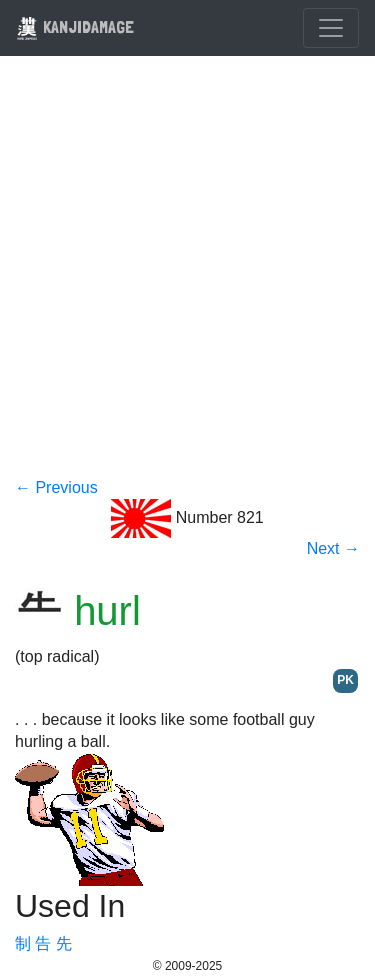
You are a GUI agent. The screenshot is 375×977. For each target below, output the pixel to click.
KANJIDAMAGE (75, 26)
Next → (333, 548)
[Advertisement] (187, 279)
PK (345, 680)
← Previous (56, 487)
